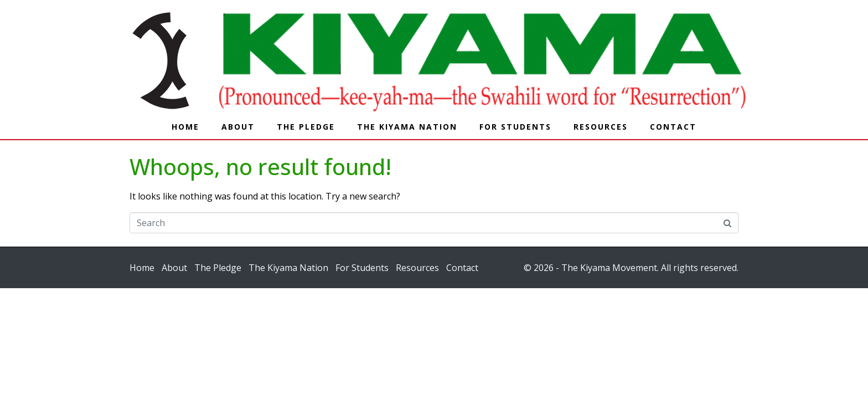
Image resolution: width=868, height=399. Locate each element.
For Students (515, 127)
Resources (601, 127)
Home (185, 127)
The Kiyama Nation (407, 127)
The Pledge (306, 127)
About (238, 127)
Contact (673, 127)
